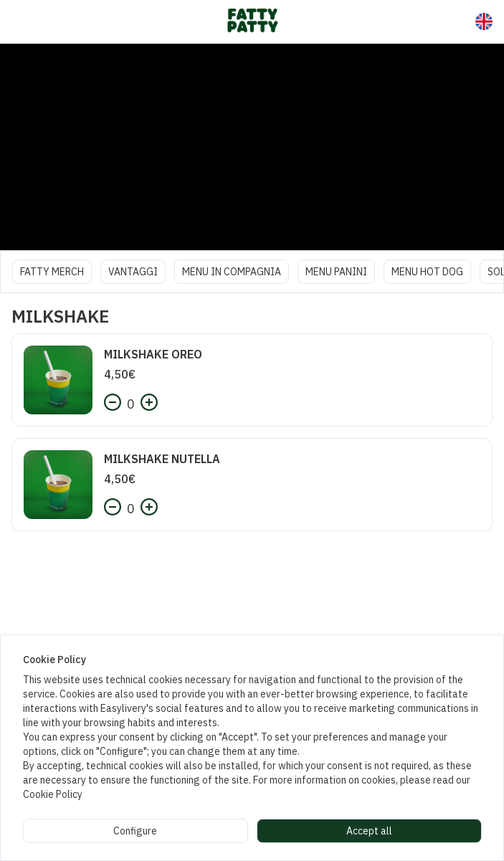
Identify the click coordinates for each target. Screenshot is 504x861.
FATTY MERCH (52, 272)
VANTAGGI (133, 272)
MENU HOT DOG (427, 272)
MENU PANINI (336, 272)
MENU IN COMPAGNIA (232, 272)
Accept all (369, 831)
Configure (135, 831)
